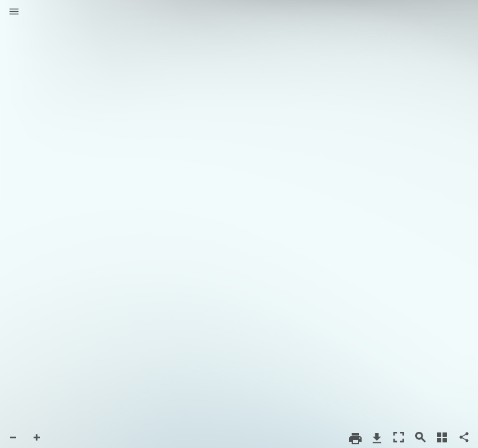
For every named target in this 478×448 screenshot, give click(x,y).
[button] (14, 12)
